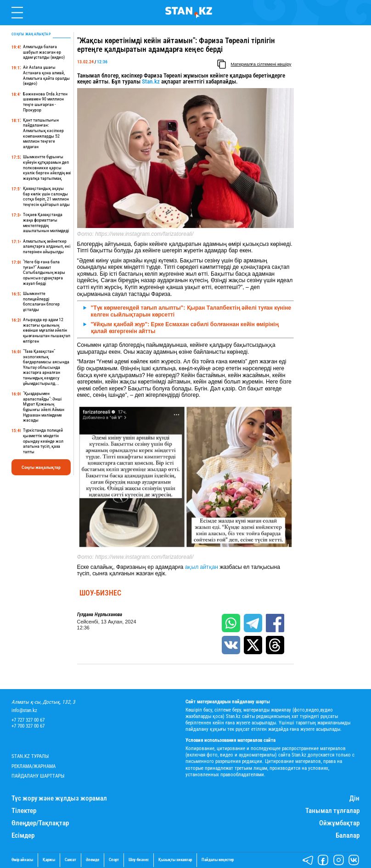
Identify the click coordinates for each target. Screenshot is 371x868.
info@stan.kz (24, 710)
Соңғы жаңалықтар (41, 467)
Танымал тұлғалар (332, 811)
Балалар (348, 836)
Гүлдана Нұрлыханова (100, 615)
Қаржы (49, 860)
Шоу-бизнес (100, 593)
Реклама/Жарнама (34, 766)
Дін (354, 798)
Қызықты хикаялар (175, 860)
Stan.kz (151, 81)
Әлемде (93, 860)
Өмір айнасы (22, 860)
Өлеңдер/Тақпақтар (40, 823)
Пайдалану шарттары (38, 776)
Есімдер (23, 836)
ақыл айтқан (202, 567)
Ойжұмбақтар (339, 823)
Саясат (70, 860)
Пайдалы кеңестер (218, 860)
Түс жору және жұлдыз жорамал (59, 798)
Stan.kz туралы (30, 756)
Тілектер (24, 811)
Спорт (114, 860)
